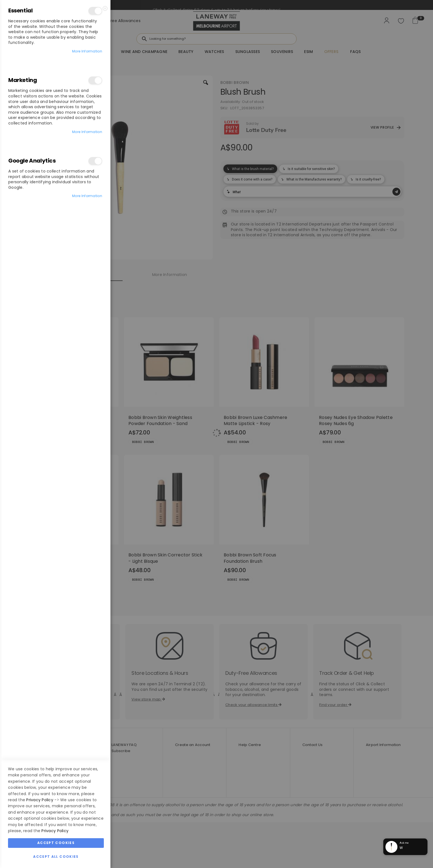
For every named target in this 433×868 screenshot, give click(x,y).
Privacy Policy (40, 544)
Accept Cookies (56, 587)
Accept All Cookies (56, 600)
